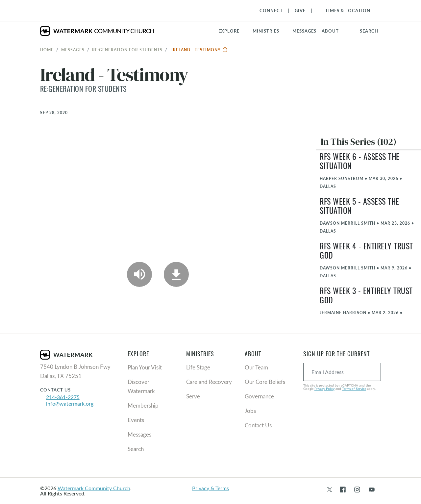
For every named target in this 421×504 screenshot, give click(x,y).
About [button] (330, 31)
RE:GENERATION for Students (127, 50)
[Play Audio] (139, 274)
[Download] (176, 274)
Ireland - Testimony (200, 50)
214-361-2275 (63, 397)
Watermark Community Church (94, 488)
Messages (73, 50)
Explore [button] (229, 31)
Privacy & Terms (210, 488)
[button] (270, 31)
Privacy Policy (324, 389)
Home (47, 50)
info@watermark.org (70, 403)
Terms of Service (354, 389)
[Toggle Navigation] (345, 11)
